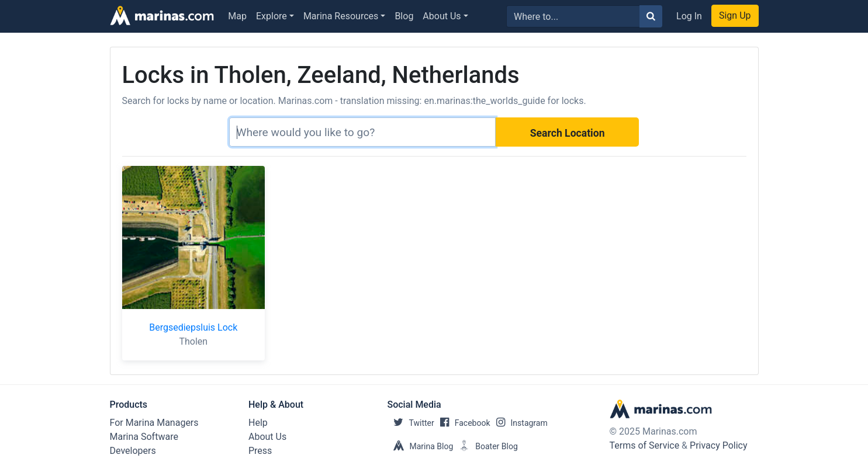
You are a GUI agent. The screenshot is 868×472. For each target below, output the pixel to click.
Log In (689, 16)
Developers (133, 451)
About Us (442, 16)
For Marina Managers (154, 423)
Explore (272, 16)
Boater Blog (485, 446)
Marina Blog (421, 446)
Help (258, 423)
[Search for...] (573, 16)
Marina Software (144, 437)
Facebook (462, 423)
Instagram (519, 423)
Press (260, 451)
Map (237, 16)
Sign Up (735, 15)
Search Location (568, 133)
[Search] (362, 132)
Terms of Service (645, 445)
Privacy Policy (719, 445)
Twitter (411, 423)
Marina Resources (341, 16)
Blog (404, 16)
